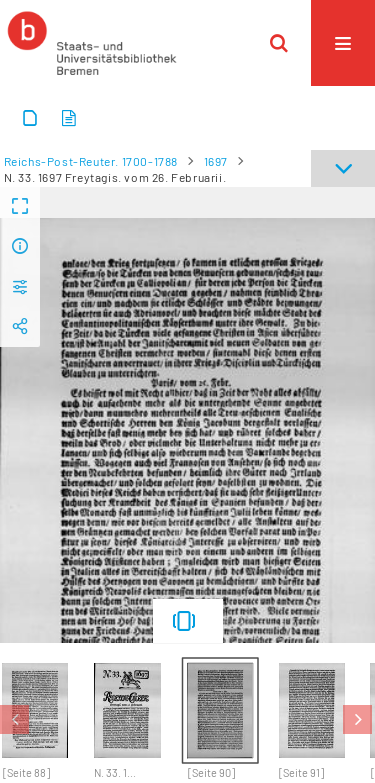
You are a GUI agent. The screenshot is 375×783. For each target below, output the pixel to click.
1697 (216, 161)
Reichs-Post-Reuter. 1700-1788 (91, 161)
